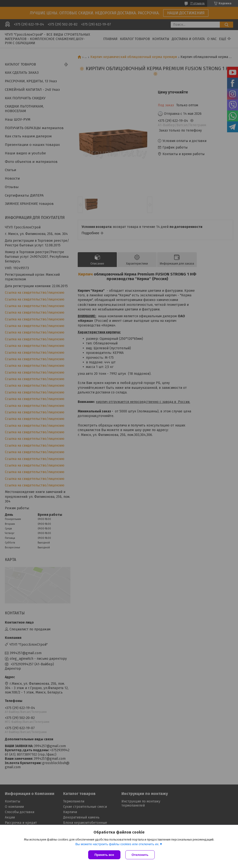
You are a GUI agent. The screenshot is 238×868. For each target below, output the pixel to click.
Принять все (104, 855)
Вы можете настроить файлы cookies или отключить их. (117, 844)
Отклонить (140, 855)
